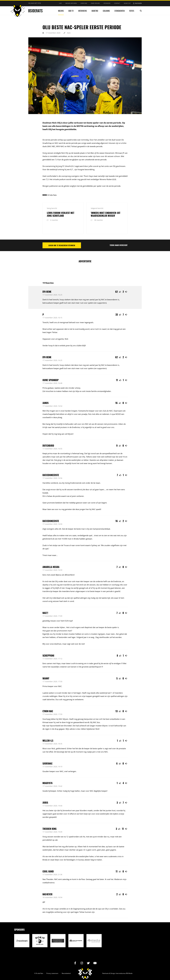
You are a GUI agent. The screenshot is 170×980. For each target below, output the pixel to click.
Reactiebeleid (66, 966)
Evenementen (120, 11)
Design (113, 966)
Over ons (84, 3)
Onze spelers (95, 3)
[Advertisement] (85, 263)
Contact (117, 3)
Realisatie (106, 966)
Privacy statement (52, 966)
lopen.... (103, 482)
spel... (91, 528)
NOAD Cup (127, 3)
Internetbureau (121, 966)
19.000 (64, 531)
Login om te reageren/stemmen (62, 238)
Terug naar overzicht (119, 237)
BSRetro (95, 11)
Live (60, 3)
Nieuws (61, 11)
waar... (55, 547)
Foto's (132, 11)
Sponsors (107, 3)
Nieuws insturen (71, 3)
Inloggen (138, 3)
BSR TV (71, 11)
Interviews (83, 11)
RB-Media (129, 966)
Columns (106, 11)
